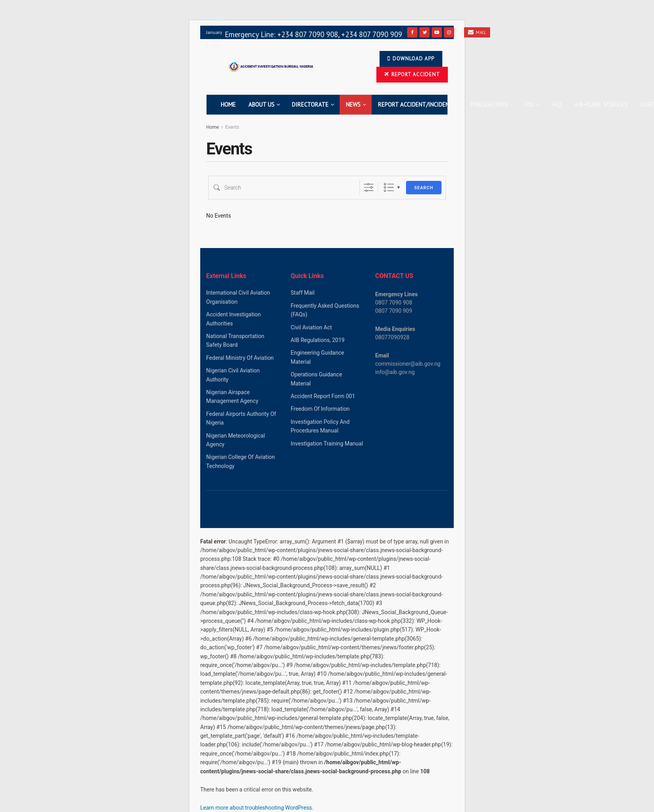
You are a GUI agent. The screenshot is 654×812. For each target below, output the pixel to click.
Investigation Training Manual (327, 444)
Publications (489, 104)
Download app (411, 59)
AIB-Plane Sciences (601, 104)
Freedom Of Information (320, 409)
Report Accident (412, 74)
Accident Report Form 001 (323, 396)
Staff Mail (303, 293)
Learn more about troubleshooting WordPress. (257, 808)
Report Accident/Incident (415, 104)
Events (232, 127)
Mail (477, 32)
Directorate (310, 104)
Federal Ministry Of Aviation (240, 358)
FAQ (556, 104)
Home (228, 104)
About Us (261, 104)
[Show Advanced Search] (369, 187)
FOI (530, 104)
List (389, 187)
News (353, 104)
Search (424, 188)
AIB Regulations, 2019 (318, 340)
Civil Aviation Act (311, 327)
